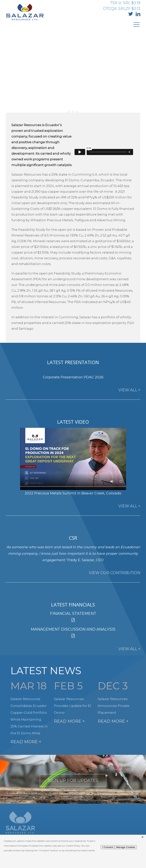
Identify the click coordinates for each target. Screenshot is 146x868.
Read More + (26, 742)
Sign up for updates (73, 780)
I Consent (108, 847)
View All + (129, 390)
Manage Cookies (126, 847)
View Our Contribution (115, 573)
